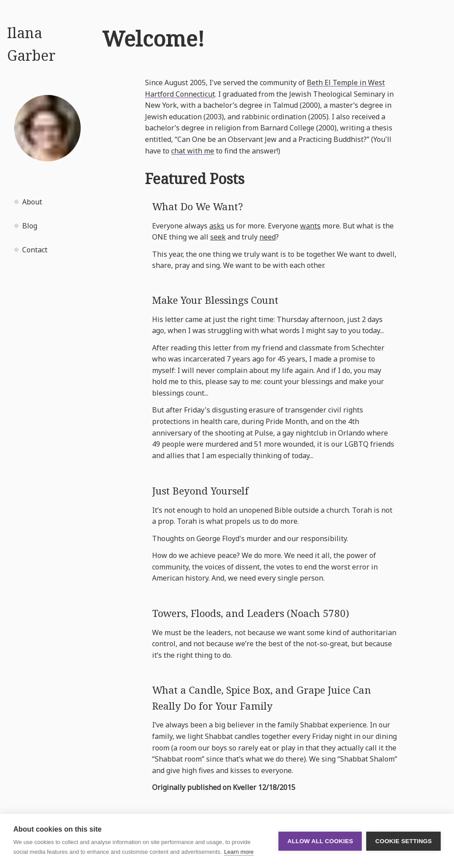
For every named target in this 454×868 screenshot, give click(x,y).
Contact (35, 250)
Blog (30, 226)
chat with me (193, 151)
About (32, 202)
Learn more (239, 852)
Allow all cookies (320, 841)
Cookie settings (403, 841)
